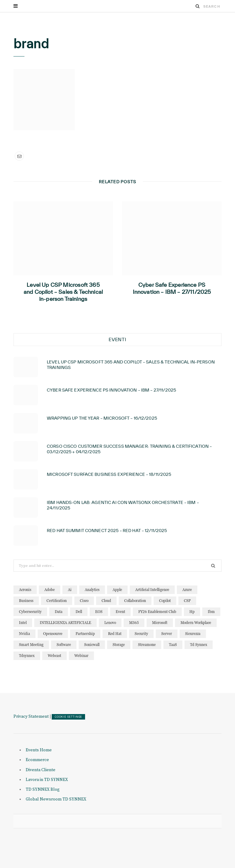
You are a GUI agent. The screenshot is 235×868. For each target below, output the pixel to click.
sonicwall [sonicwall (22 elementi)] (92, 645)
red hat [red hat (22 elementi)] (115, 634)
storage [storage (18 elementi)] (119, 645)
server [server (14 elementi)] (167, 634)
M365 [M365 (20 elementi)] (134, 623)
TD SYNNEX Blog (43, 790)
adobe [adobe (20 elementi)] (50, 590)
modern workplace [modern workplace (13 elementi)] (196, 623)
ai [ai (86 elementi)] (70, 590)
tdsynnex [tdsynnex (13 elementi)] (27, 656)
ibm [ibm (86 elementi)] (211, 612)
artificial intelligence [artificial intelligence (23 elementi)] (152, 590)
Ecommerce (37, 760)
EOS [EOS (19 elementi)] (99, 612)
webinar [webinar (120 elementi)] (81, 656)
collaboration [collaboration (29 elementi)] (135, 601)
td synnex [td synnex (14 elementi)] (199, 645)
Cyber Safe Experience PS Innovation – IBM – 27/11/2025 (172, 288)
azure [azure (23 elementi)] (187, 590)
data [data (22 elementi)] (59, 612)
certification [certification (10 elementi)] (57, 601)
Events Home (39, 750)
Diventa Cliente (41, 770)
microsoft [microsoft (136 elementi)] (160, 623)
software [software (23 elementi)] (64, 645)
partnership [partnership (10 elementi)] (85, 634)
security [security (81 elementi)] (141, 634)
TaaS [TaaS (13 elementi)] (173, 645)
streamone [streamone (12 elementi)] (147, 645)
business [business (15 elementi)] (26, 601)
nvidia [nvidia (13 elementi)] (24, 634)
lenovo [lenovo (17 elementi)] (110, 623)
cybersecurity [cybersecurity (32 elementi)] (30, 612)
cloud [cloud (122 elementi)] (106, 601)
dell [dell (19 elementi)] (79, 612)
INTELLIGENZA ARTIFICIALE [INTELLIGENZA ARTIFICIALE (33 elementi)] (65, 623)
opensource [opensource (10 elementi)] (53, 634)
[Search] (198, 6)
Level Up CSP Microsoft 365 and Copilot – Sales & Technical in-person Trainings (63, 292)
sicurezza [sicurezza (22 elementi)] (193, 634)
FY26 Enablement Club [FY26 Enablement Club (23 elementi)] (157, 612)
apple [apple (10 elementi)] (117, 590)
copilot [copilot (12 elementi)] (165, 601)
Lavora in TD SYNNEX (47, 780)
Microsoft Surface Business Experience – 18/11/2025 (109, 474)
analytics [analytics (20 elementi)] (92, 590)
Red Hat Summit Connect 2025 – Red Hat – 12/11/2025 (107, 531)
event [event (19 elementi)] (120, 612)
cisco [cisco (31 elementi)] (84, 601)
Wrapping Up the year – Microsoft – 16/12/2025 (102, 418)
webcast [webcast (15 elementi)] (54, 656)
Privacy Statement (31, 717)
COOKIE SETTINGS (68, 717)
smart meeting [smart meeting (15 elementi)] (31, 645)
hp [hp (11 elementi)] (192, 612)
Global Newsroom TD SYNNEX (56, 799)
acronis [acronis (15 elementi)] (25, 590)
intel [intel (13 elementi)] (23, 623)
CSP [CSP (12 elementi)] (187, 601)
